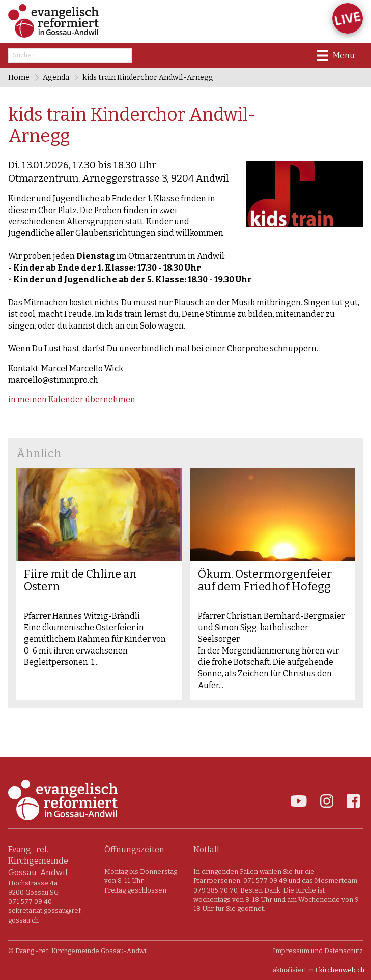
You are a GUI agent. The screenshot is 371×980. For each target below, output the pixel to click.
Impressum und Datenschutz (318, 951)
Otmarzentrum (119, 178)
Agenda (56, 78)
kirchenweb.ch (342, 970)
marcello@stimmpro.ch (53, 380)
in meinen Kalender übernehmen (72, 399)
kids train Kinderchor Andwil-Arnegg (148, 78)
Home (19, 78)
